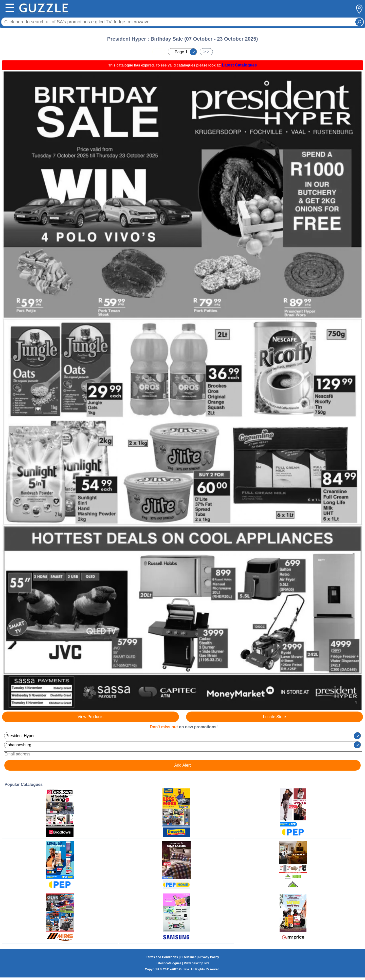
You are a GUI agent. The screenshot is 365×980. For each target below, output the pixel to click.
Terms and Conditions (162, 957)
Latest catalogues (168, 963)
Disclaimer (188, 957)
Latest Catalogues (239, 65)
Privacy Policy (209, 957)
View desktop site (196, 963)
